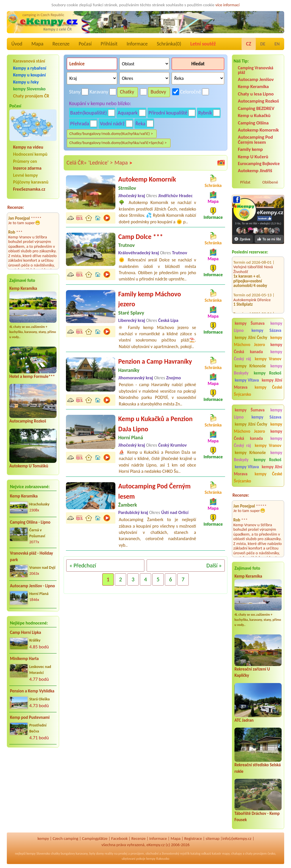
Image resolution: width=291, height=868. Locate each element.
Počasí (85, 44)
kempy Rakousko (158, 859)
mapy (226, 854)
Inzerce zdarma (27, 168)
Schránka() (169, 44)
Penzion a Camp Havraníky (155, 361)
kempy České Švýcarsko (258, 391)
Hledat (198, 64)
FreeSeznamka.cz (29, 189)
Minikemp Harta (24, 659)
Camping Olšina (253, 123)
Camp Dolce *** (141, 237)
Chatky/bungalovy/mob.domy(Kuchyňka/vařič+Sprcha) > (118, 143)
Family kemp (250, 149)
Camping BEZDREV (256, 108)
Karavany (99, 92)
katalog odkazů (201, 854)
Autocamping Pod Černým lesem (255, 140)
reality (109, 854)
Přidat (245, 182)
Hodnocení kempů (30, 154)
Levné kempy (25, 175)
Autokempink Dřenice (252, 292)
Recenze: (16, 207)
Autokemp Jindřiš (255, 171)
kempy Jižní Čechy (251, 338)
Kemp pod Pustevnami (30, 717)
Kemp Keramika (23, 288)
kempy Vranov (268, 359)
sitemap (213, 838)
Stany (75, 92)
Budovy (158, 92)
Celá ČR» (77, 163)
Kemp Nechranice (249, 311)
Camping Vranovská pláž (256, 70)
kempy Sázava (266, 330)
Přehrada (80, 124)
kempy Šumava (250, 323)
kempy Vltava (247, 380)
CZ (249, 44)
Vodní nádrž (112, 124)
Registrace (193, 838)
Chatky (127, 92)
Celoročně (191, 92)
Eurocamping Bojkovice (259, 164)
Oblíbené (270, 182)
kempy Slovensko (29, 89)
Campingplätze (95, 838)
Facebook (119, 838)
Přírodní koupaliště (168, 113)
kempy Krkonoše (250, 366)
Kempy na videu (28, 147)
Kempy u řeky (26, 82)
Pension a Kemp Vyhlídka (32, 691)
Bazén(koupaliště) (89, 113)
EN (277, 44)
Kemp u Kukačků (254, 115)
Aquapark (128, 113)
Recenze (61, 44)
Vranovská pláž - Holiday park (31, 556)
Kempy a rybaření (30, 68)
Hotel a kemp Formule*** (32, 376)
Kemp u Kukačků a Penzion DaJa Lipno (155, 424)
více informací (227, 5)
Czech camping (65, 838)
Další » (214, 565)
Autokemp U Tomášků (29, 466)
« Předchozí (83, 565)
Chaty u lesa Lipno (256, 94)
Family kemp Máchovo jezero (150, 299)
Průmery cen (25, 161)
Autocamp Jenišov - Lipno (32, 586)
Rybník (205, 113)
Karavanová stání (29, 61)
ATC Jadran (244, 720)
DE (263, 44)
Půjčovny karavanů (31, 182)
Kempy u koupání (29, 75)
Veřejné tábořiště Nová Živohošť (253, 262)
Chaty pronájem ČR (31, 96)
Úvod (17, 44)
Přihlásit (109, 44)
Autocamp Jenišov (256, 79)
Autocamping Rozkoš (28, 421)
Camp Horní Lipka (25, 632)
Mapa (37, 44)
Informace (137, 44)
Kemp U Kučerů (253, 157)
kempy (43, 838)
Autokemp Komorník (258, 130)
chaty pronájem (256, 854)
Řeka (141, 124)
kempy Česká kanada (258, 348)
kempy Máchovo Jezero (258, 341)
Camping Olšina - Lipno (30, 522)
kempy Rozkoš (268, 373)
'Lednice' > (101, 163)
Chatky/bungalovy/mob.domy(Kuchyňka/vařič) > (111, 134)
